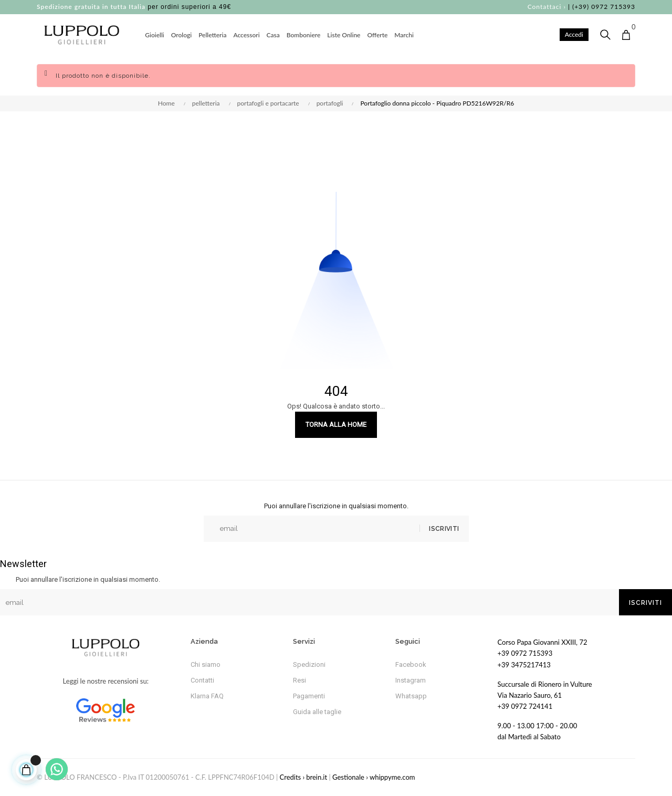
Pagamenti (309, 696)
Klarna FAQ (207, 696)
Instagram (411, 680)
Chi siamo (206, 664)
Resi (300, 680)
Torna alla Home (336, 425)
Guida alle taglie (317, 712)
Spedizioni (309, 664)
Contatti (202, 680)
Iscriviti (443, 529)
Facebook (411, 664)
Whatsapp (411, 696)
